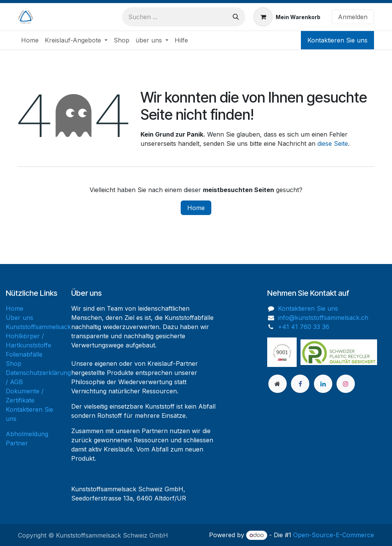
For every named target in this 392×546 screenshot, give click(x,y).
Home (196, 208)
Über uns (20, 318)
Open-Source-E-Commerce (334, 535)
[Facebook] (300, 384)
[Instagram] (346, 384)
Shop (14, 363)
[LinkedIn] (323, 384)
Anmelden (353, 17)
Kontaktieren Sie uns (337, 40)
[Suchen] (236, 17)
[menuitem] (30, 40)
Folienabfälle (24, 354)
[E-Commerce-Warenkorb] (287, 17)
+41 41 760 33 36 (304, 327)
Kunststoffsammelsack (38, 327)
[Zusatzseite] (278, 384)
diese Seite (333, 143)
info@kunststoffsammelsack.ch (323, 318)
